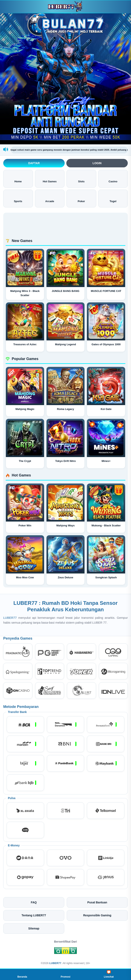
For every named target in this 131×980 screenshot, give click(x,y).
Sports (18, 198)
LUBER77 (11, 618)
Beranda (22, 974)
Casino (113, 178)
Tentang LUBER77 (34, 915)
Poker (81, 198)
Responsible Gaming (97, 915)
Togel (113, 198)
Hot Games (50, 178)
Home (18, 178)
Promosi (65, 974)
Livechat (109, 974)
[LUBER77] (65, 7)
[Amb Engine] (65, 952)
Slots (81, 178)
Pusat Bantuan (97, 902)
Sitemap (34, 928)
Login (97, 163)
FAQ (34, 902)
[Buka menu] (7, 6)
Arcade (50, 198)
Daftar (34, 163)
